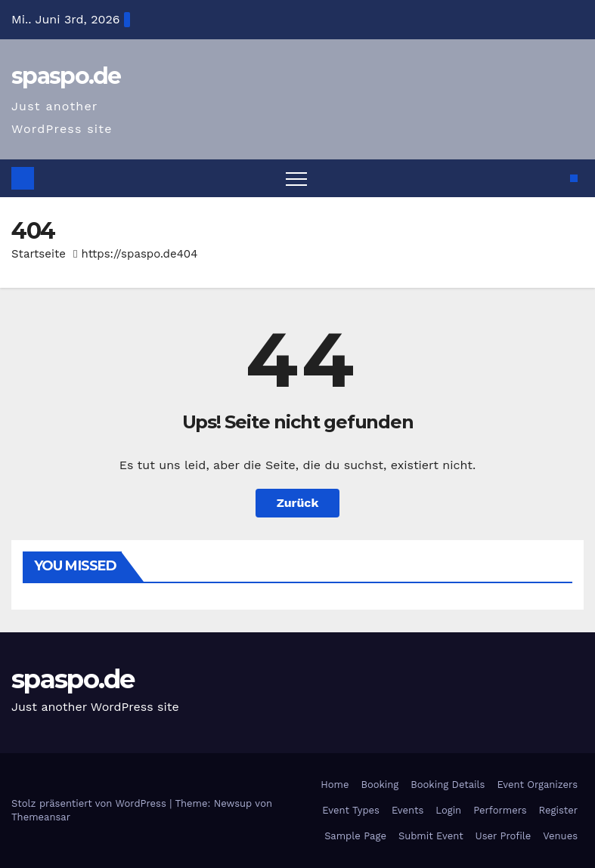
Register (558, 810)
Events (408, 810)
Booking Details (448, 785)
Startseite (39, 254)
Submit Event (431, 836)
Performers (500, 810)
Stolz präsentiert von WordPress (90, 803)
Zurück (298, 503)
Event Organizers (537, 785)
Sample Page (355, 836)
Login (448, 810)
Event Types (351, 810)
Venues (560, 836)
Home (335, 785)
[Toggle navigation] (296, 178)
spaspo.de (66, 76)
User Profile (504, 836)
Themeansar (41, 817)
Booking (380, 785)
